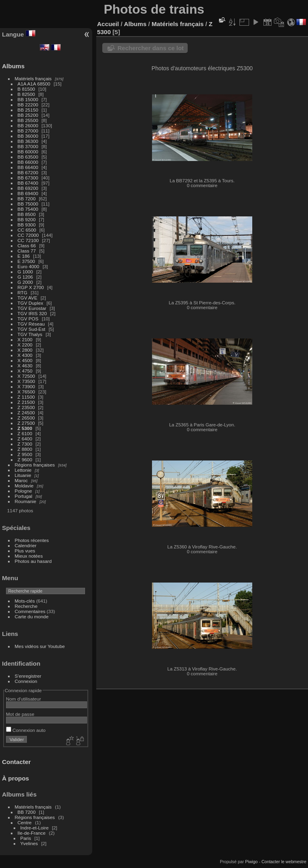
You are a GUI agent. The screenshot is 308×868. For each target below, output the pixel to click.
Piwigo (251, 862)
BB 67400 (28, 183)
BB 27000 (28, 131)
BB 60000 (28, 152)
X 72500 (26, 376)
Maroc (21, 480)
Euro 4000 (28, 266)
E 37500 (26, 261)
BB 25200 (28, 115)
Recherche (26, 606)
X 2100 (25, 339)
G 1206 (25, 277)
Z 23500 (26, 407)
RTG (23, 292)
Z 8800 (25, 449)
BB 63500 (28, 157)
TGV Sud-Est (31, 329)
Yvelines (29, 843)
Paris (26, 838)
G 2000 (25, 282)
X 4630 (25, 366)
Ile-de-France (32, 833)
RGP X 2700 (31, 287)
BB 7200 (27, 199)
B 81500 (26, 89)
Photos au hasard (33, 561)
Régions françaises (35, 465)
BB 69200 (28, 188)
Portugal (24, 496)
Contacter (16, 762)
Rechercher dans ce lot (151, 48)
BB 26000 (28, 125)
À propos (15, 778)
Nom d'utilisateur (23, 699)
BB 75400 (28, 209)
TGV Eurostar (32, 308)
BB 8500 (27, 214)
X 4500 (25, 360)
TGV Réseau (31, 324)
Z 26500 (26, 418)
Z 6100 (25, 433)
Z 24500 (26, 413)
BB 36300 (28, 141)
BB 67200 (28, 172)
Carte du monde (32, 616)
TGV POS (28, 319)
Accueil (108, 24)
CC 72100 (28, 240)
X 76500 (26, 392)
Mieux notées (29, 556)
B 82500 (26, 94)
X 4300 (25, 355)
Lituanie (23, 475)
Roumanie (26, 501)
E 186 (24, 256)
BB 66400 (28, 167)
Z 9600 (25, 459)
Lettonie (23, 470)
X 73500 (26, 381)
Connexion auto (26, 730)
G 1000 (25, 272)
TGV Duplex (30, 303)
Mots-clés (25, 601)
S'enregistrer (28, 676)
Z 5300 (25, 428)
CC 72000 (28, 235)
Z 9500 (25, 454)
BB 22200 (28, 105)
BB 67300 (28, 178)
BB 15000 (28, 99)
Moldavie (24, 486)
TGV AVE (27, 298)
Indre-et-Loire (35, 828)
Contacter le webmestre (284, 862)
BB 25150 (28, 110)
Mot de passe (20, 714)
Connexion (26, 681)
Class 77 (27, 251)
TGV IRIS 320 (32, 313)
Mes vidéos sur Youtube (40, 646)
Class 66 (27, 246)
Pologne (23, 491)
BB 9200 (27, 219)
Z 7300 (25, 444)
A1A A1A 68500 (34, 84)
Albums (13, 66)
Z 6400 (25, 439)
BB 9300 (27, 225)
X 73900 (26, 386)
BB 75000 (28, 204)
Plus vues (25, 551)
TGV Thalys (30, 334)
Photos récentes (32, 540)
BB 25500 (28, 120)
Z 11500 (26, 397)
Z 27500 (26, 423)
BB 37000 (28, 146)
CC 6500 (27, 230)
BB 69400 (28, 193)
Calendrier (26, 545)
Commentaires (30, 611)
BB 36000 (28, 136)
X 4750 (25, 371)
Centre (25, 822)
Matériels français (33, 78)
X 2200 (25, 345)
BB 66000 (28, 162)
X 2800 (25, 350)
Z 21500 (26, 402)
